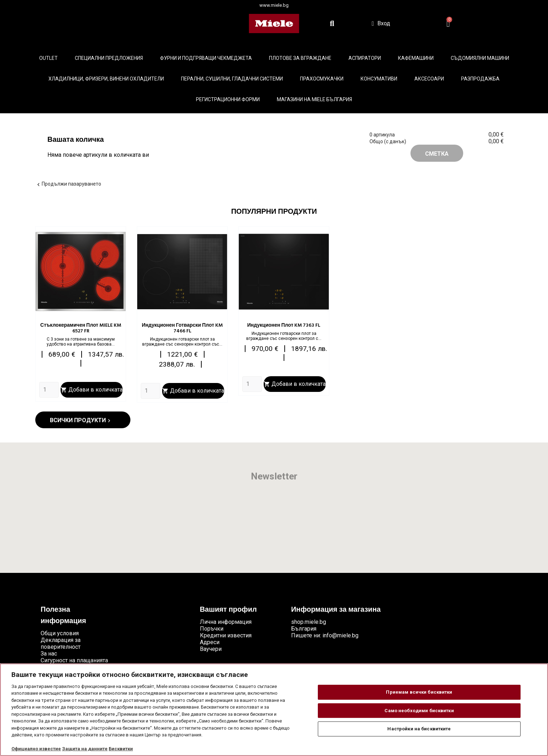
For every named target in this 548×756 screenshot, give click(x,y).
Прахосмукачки (322, 79)
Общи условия (60, 633)
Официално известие (36, 749)
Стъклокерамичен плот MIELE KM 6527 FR (81, 328)
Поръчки (212, 629)
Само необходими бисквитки (419, 711)
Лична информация (226, 622)
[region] (274, 710)
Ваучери (211, 649)
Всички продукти (81, 420)
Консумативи (379, 79)
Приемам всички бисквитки (419, 692)
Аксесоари (429, 79)
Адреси (210, 642)
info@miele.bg (340, 635)
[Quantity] (49, 390)
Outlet (48, 58)
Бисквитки (121, 749)
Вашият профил (228, 610)
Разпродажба (480, 79)
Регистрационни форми (228, 99)
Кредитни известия (226, 635)
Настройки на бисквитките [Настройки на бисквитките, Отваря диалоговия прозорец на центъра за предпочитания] (419, 729)
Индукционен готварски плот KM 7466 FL (182, 328)
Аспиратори (365, 58)
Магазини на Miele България (314, 99)
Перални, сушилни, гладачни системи (232, 79)
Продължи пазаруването (68, 184)
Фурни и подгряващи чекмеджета (206, 58)
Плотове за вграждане (300, 58)
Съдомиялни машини (480, 58)
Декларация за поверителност (61, 643)
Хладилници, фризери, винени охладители (106, 79)
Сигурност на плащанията (74, 660)
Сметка (437, 154)
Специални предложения (109, 58)
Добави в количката (92, 390)
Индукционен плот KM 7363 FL (284, 325)
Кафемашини (416, 58)
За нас (49, 654)
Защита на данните (85, 749)
